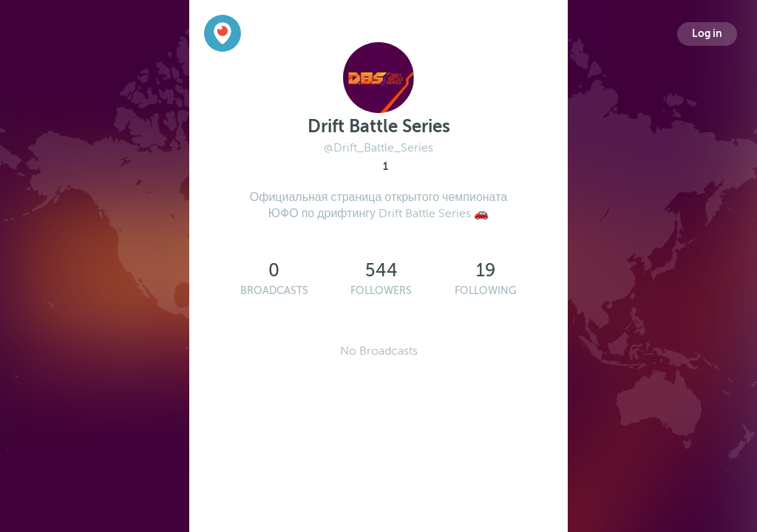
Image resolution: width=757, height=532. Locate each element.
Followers (381, 291)
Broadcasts (274, 291)
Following (486, 291)
